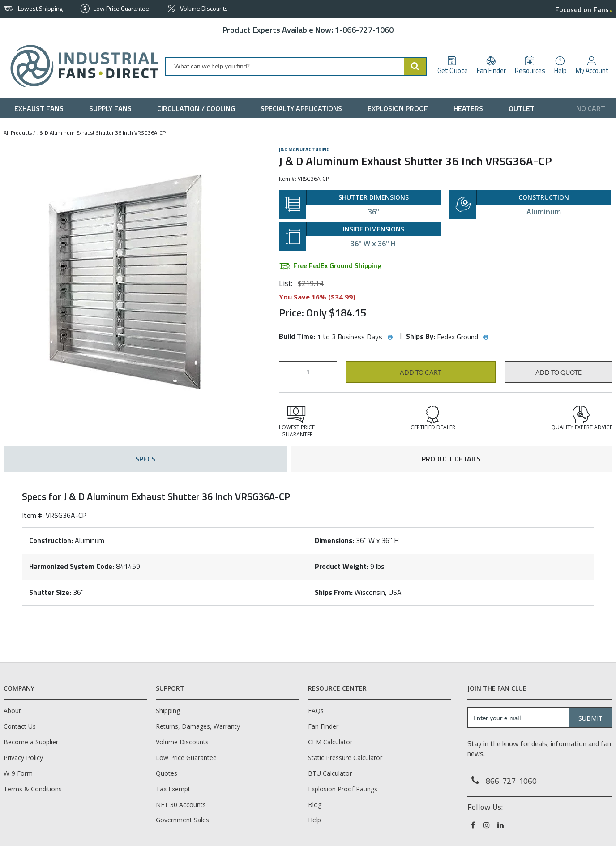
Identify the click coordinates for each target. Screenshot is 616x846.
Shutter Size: (50, 592)
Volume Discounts (182, 742)
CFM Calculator (330, 742)
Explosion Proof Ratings (343, 789)
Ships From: (334, 592)
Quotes (167, 773)
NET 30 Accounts (181, 805)
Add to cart (421, 372)
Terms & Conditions (33, 789)
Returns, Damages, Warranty (198, 726)
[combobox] (296, 66)
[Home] (81, 66)
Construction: (51, 540)
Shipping (168, 711)
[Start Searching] (415, 66)
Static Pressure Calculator (345, 758)
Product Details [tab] (451, 459)
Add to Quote (558, 372)
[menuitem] (41, 108)
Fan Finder (323, 726)
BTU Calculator (330, 773)
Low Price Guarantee (186, 758)
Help (314, 820)
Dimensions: (334, 540)
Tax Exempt (173, 789)
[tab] (308, 548)
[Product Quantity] (308, 372)
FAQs (316, 711)
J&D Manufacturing (304, 150)
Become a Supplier (31, 742)
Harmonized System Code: (72, 566)
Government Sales (182, 820)
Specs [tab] (145, 459)
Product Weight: (342, 566)
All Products (18, 133)
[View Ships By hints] (486, 338)
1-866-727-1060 (364, 30)
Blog (315, 805)
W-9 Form (18, 773)
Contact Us (20, 726)
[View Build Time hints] (390, 338)
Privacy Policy (23, 758)
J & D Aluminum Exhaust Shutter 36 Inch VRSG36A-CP (101, 133)
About (12, 711)
